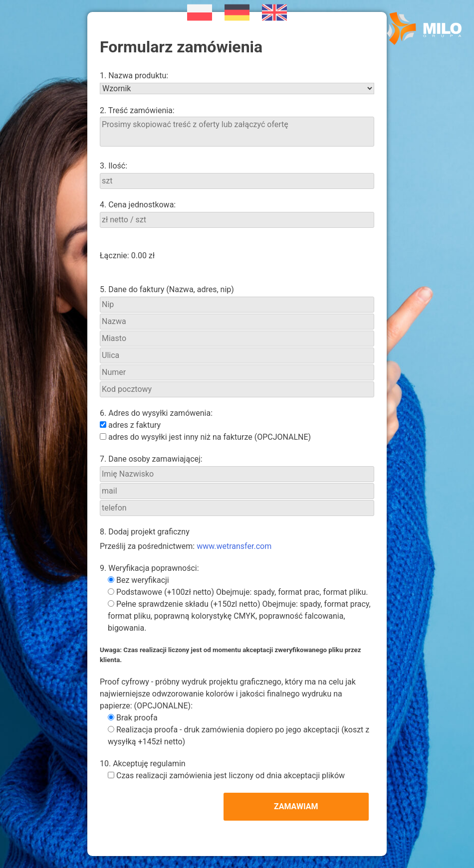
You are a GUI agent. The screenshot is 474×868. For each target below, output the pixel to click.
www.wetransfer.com (234, 546)
